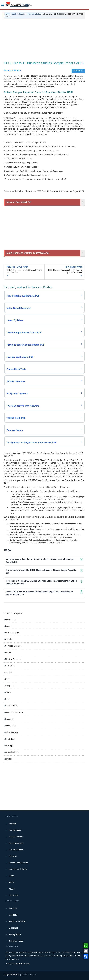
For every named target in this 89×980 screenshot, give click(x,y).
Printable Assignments (18, 863)
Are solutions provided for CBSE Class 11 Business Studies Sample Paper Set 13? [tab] (41, 571)
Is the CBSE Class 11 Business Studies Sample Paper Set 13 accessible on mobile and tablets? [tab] (40, 593)
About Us (13, 908)
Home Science (11, 706)
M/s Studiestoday (29, 974)
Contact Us (14, 915)
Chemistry (9, 639)
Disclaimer (13, 928)
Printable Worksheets (18, 869)
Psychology (10, 739)
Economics (10, 666)
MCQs (12, 889)
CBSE (14, 14)
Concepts (13, 856)
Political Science (12, 752)
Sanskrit (9, 672)
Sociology (9, 746)
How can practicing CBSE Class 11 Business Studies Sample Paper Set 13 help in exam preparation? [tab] (42, 582)
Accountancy (11, 619)
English (8, 653)
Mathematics (10, 726)
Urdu (7, 679)
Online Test (14, 895)
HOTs (11, 876)
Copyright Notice (16, 941)
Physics (8, 759)
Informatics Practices (14, 712)
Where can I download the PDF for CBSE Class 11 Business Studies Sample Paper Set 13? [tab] (40, 561)
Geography (10, 686)
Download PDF (78, 71)
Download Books (16, 850)
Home (7, 14)
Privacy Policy (15, 934)
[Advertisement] (44, 41)
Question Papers (16, 843)
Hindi (7, 699)
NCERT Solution (16, 837)
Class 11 (22, 14)
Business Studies (34, 14)
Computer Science (13, 646)
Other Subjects (11, 732)
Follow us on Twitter (17, 921)
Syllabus (13, 824)
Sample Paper (15, 830)
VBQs (12, 882)
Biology (8, 626)
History (8, 692)
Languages (10, 719)
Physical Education (13, 659)
